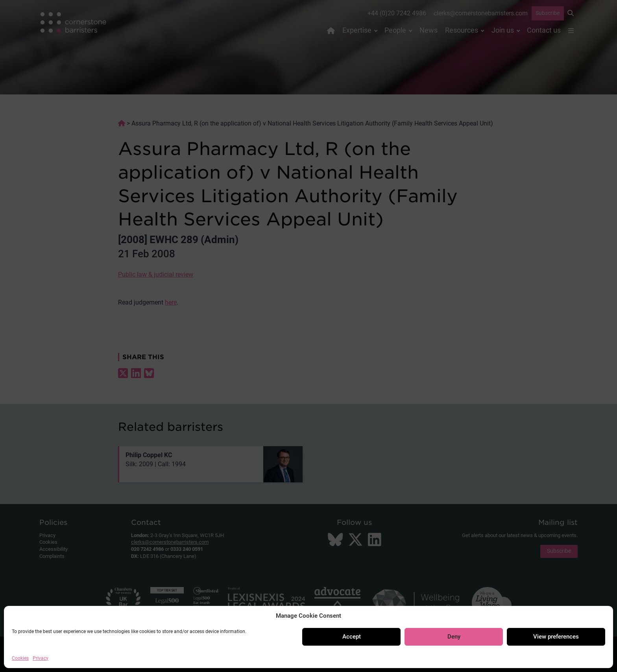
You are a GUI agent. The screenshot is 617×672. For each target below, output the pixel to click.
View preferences (556, 637)
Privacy (41, 658)
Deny (454, 637)
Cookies (20, 658)
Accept (352, 637)
